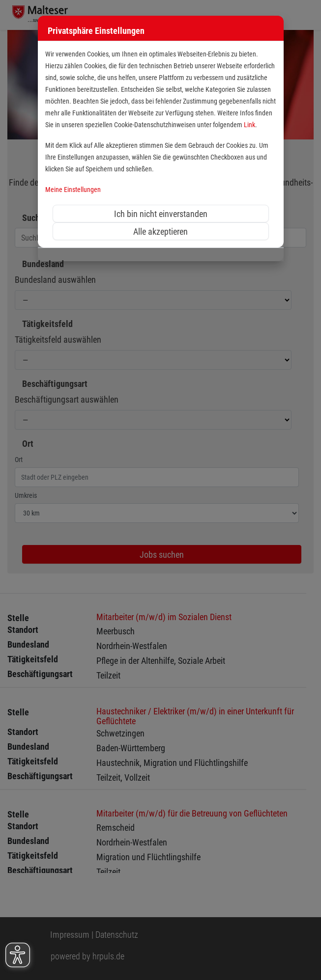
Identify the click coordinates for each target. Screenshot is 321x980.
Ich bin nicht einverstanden (161, 214)
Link (249, 125)
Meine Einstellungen (73, 190)
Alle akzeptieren (160, 231)
